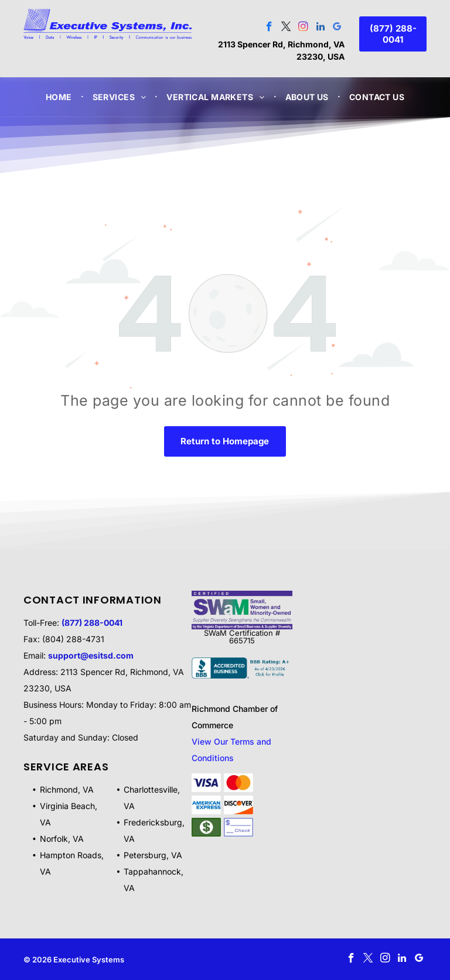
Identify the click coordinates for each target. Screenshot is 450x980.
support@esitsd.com (91, 655)
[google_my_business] (337, 28)
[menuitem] (60, 97)
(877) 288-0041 (92, 623)
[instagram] (303, 28)
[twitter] (286, 28)
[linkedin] (320, 28)
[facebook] (269, 28)
